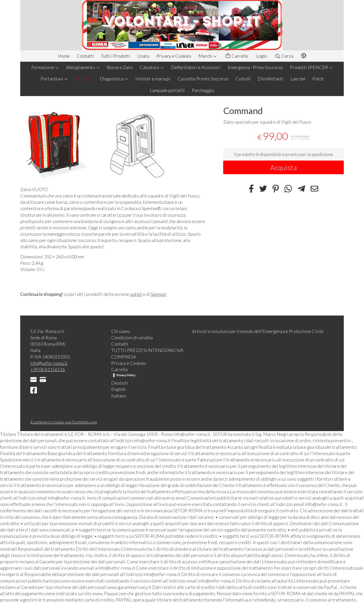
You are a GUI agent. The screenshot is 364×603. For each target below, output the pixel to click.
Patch (318, 79)
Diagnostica (114, 79)
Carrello (237, 56)
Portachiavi (54, 79)
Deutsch (119, 383)
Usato (143, 56)
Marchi (208, 56)
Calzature (152, 67)
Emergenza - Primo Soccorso (255, 67)
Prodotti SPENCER (311, 67)
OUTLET (84, 79)
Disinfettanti (271, 79)
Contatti (85, 56)
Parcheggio (203, 90)
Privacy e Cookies (174, 56)
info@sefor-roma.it (49, 363)
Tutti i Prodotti (116, 56)
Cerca (284, 56)
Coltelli (243, 79)
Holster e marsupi (153, 79)
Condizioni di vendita (132, 338)
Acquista (283, 167)
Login (261, 56)
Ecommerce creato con (64, 422)
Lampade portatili (167, 90)
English (118, 389)
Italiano (119, 396)
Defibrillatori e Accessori (196, 67)
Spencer (159, 294)
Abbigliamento (83, 67)
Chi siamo (121, 331)
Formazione (45, 67)
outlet (136, 294)
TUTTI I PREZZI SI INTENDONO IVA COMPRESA (147, 353)
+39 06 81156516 (48, 369)
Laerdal (298, 79)
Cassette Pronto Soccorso (203, 79)
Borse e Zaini (120, 67)
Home (64, 56)
